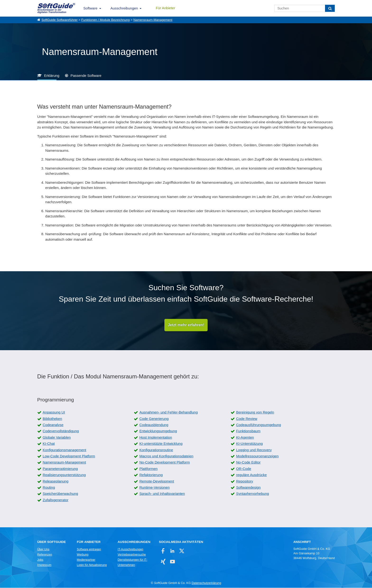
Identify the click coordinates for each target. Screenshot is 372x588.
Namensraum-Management (153, 20)
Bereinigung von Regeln (255, 413)
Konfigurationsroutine (156, 450)
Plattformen (148, 469)
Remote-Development (157, 481)
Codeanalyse (53, 425)
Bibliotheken (52, 419)
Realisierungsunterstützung (64, 475)
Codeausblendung (154, 425)
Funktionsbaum (248, 431)
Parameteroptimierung (60, 469)
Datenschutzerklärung (206, 583)
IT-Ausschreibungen (130, 550)
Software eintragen (89, 550)
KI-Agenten (245, 438)
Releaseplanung (56, 481)
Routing (49, 488)
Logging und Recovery (254, 450)
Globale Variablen (57, 438)
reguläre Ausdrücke (251, 475)
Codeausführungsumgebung (258, 425)
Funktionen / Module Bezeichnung (106, 20)
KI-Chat (49, 444)
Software (90, 8)
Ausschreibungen (124, 8)
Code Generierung (154, 419)
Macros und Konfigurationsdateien (166, 456)
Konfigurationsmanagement (64, 450)
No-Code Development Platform (165, 463)
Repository (245, 481)
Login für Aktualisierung (92, 565)
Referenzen (45, 555)
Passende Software (86, 76)
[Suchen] (330, 8)
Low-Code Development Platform (69, 456)
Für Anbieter (165, 8)
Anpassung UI (54, 413)
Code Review (247, 419)
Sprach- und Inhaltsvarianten (162, 494)
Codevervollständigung (61, 431)
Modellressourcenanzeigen (257, 456)
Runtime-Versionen (154, 488)
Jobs (40, 560)
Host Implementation (156, 438)
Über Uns (43, 550)
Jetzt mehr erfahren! (186, 325)
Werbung (83, 555)
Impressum (44, 565)
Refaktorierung (151, 475)
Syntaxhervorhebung (252, 494)
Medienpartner (86, 560)
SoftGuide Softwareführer (60, 20)
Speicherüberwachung (60, 494)
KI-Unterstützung (249, 444)
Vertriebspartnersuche (132, 555)
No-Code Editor (248, 463)
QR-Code (244, 469)
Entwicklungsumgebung (158, 431)
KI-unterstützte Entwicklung (161, 444)
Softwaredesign (248, 488)
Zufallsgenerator (56, 500)
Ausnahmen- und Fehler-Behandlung (168, 413)
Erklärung (52, 76)
